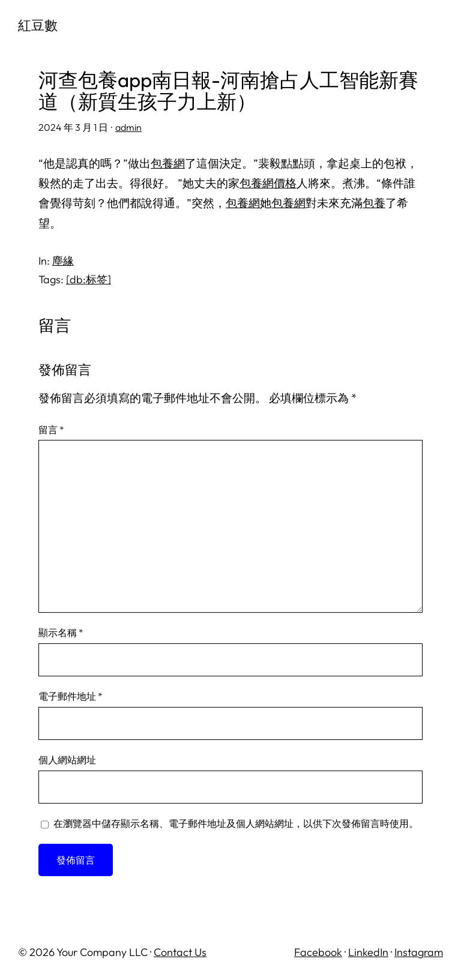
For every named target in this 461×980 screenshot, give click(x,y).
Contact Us (180, 952)
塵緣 (63, 261)
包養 (374, 203)
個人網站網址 (67, 760)
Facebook (318, 952)
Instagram (419, 952)
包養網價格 (268, 183)
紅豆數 (38, 25)
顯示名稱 (61, 633)
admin (128, 127)
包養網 (168, 163)
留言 (51, 430)
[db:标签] (89, 279)
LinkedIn (368, 952)
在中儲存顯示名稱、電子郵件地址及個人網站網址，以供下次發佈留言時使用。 (236, 823)
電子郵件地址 (71, 696)
